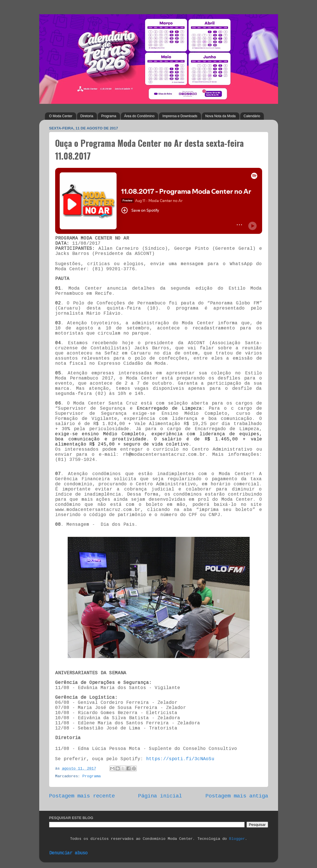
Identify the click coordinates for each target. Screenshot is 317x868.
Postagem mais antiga (237, 796)
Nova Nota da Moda (220, 116)
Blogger (237, 839)
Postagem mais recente (82, 796)
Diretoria (87, 116)
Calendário (252, 116)
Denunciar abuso (68, 853)
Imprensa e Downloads (180, 116)
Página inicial (160, 796)
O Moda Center (61, 116)
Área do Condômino (139, 116)
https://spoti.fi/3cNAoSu (180, 759)
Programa (109, 116)
